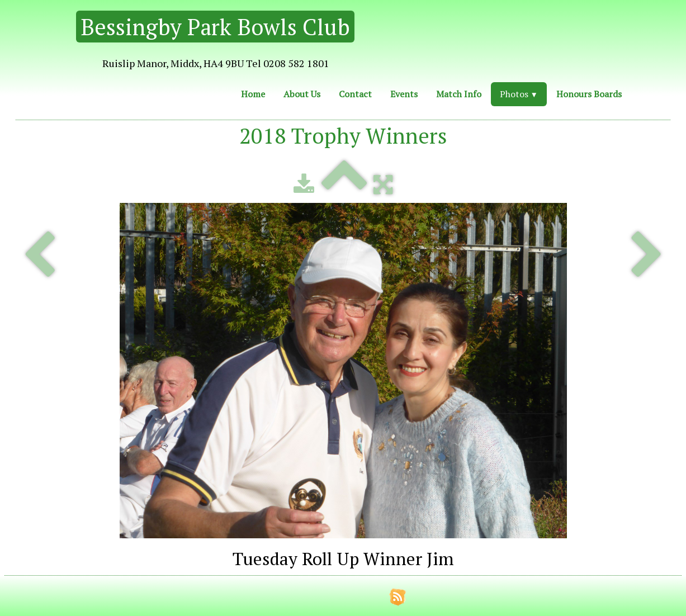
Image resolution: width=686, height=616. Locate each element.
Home (253, 94)
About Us (302, 94)
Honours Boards (589, 94)
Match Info (459, 94)
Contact (355, 94)
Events (404, 94)
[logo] (185, 41)
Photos (519, 94)
